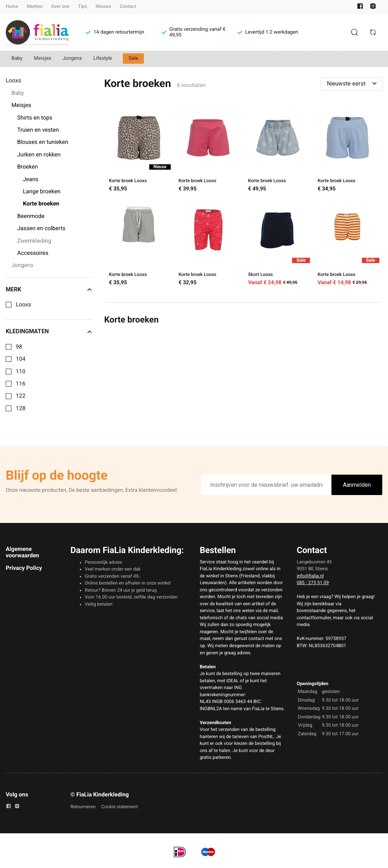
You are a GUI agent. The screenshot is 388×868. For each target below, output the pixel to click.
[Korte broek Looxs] (139, 150)
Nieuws (103, 7)
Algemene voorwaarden (22, 552)
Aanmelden (357, 485)
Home (12, 7)
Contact (128, 7)
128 (21, 408)
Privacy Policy (24, 568)
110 (21, 372)
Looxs (23, 305)
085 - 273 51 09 (313, 583)
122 (21, 396)
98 (19, 347)
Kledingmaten (49, 331)
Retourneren (83, 807)
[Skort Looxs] (278, 243)
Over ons (60, 7)
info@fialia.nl (310, 576)
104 (21, 359)
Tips (83, 7)
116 (21, 384)
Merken (35, 7)
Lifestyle (103, 58)
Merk (49, 290)
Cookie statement (120, 807)
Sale (133, 58)
